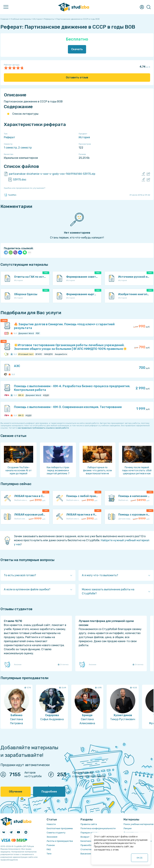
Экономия (52, 837)
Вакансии (86, 854)
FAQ (49, 849)
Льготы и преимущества (60, 841)
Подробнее (49, 792)
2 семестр (25, 148)
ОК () (140, 858)
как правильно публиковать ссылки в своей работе (43, 428)
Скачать (77, 49)
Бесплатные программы (60, 828)
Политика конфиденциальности (98, 828)
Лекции (128, 828)
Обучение (16, 792)
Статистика (87, 849)
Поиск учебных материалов (138, 824)
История (84, 137)
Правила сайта (89, 824)
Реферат (10, 137)
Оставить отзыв (77, 77)
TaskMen (10, 195)
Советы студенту (56, 833)
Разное (51, 845)
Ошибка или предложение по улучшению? (25, 188)
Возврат (85, 837)
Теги (49, 854)
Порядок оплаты (90, 833)
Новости (51, 824)
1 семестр (10, 148)
